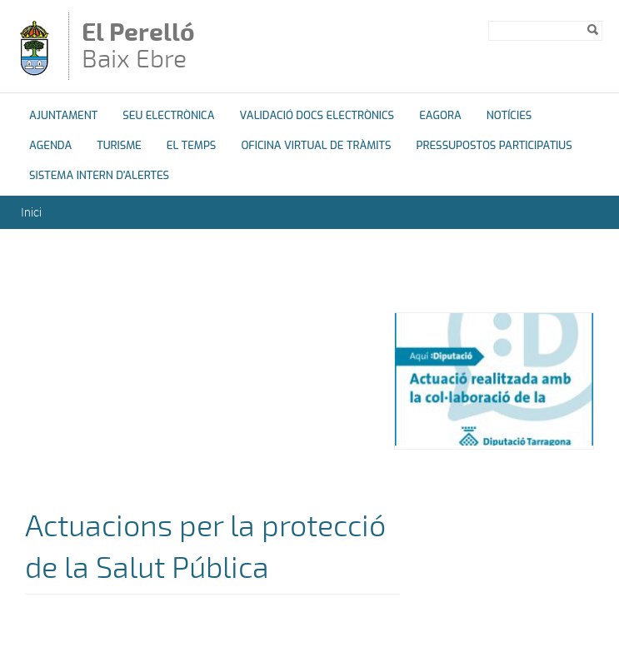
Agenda (50, 145)
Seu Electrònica (168, 115)
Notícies (509, 115)
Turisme (119, 145)
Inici (31, 212)
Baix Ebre (149, 47)
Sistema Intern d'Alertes (99, 175)
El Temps (192, 145)
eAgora (440, 115)
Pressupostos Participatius (494, 145)
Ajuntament (63, 115)
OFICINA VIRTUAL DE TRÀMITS (316, 145)
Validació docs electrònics (317, 115)
